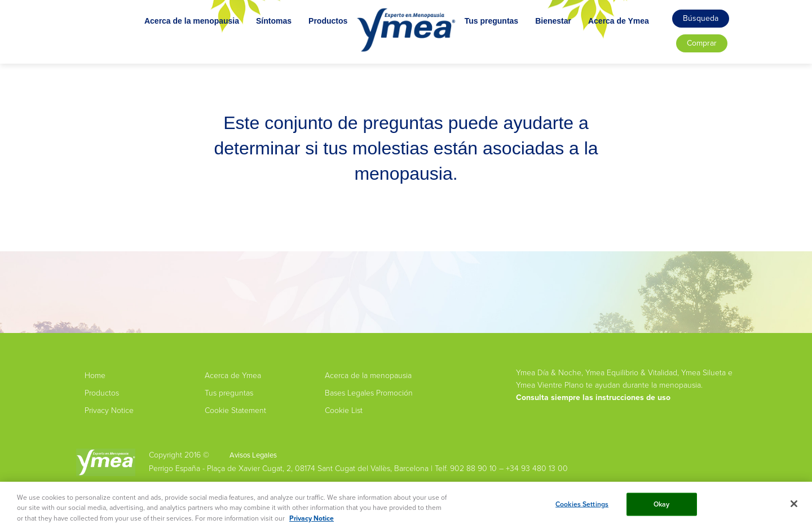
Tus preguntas (508, 44)
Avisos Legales (253, 455)
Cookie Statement (235, 410)
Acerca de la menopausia (175, 44)
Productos (312, 44)
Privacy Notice (109, 410)
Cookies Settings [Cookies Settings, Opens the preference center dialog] (582, 507)
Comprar (702, 43)
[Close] (794, 507)
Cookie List (344, 410)
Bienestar (570, 44)
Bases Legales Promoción (369, 393)
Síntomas (257, 44)
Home (95, 376)
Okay (662, 507)
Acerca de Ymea (635, 44)
